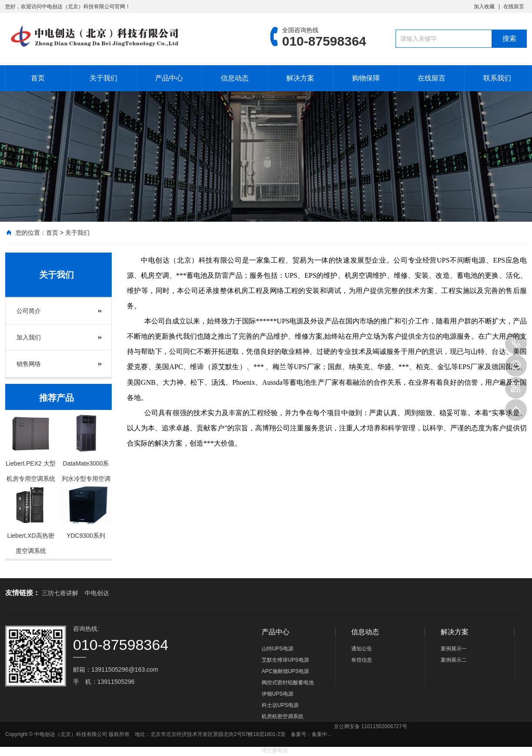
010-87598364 (516, 343)
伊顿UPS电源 (278, 694)
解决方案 (300, 78)
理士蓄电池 (275, 750)
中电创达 (97, 593)
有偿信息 (362, 660)
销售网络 (29, 364)
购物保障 (366, 78)
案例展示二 (454, 660)
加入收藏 (484, 7)
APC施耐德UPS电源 (285, 671)
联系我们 (497, 78)
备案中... (322, 734)
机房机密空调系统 (283, 716)
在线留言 (514, 7)
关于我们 (103, 78)
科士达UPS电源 (280, 705)
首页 (38, 78)
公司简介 (29, 311)
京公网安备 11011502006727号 (371, 726)
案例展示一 (454, 649)
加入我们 (29, 337)
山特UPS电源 (278, 649)
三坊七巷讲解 (60, 593)
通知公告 (362, 649)
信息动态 (235, 78)
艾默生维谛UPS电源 (285, 660)
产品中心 (169, 78)
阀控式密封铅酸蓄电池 (288, 683)
